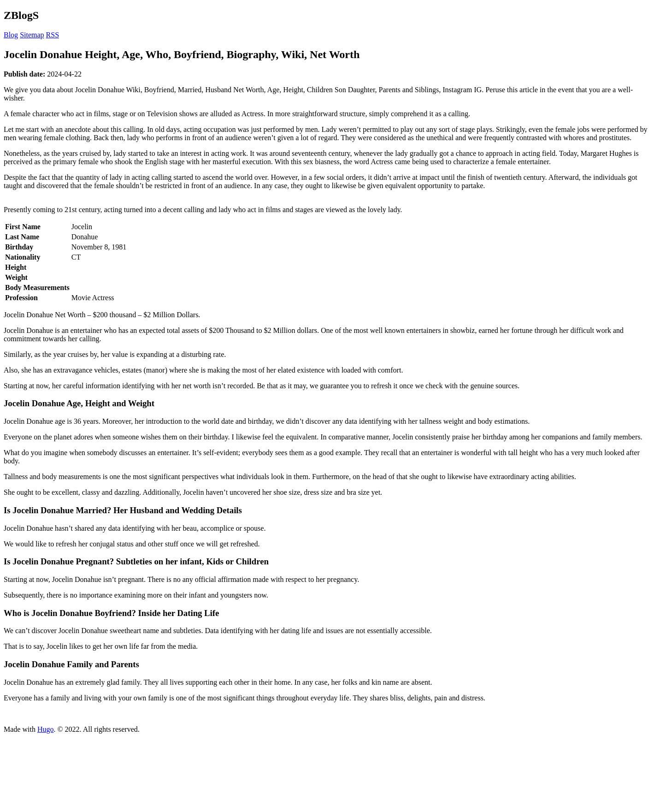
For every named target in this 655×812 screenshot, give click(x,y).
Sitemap (32, 35)
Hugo (46, 729)
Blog (11, 35)
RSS (53, 35)
